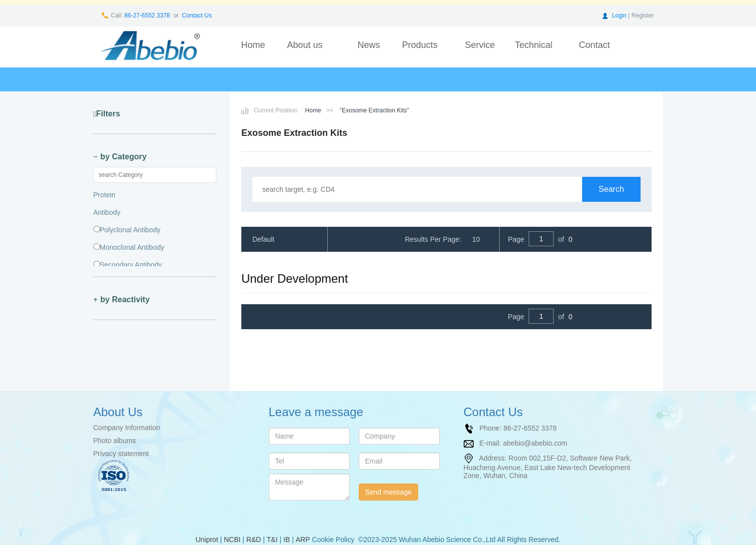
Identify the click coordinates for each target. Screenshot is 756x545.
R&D (254, 540)
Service (480, 45)
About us (305, 45)
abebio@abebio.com (535, 443)
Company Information (127, 428)
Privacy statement (121, 454)
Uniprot (207, 540)
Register (643, 15)
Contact (594, 45)
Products (419, 45)
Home (253, 45)
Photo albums (115, 441)
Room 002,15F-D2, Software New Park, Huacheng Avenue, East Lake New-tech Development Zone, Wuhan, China (548, 467)
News (369, 45)
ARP (303, 540)
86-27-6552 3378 (147, 15)
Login (619, 15)
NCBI (232, 540)
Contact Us (197, 15)
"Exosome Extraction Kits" (375, 110)
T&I (272, 540)
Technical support (533, 52)
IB (287, 540)
